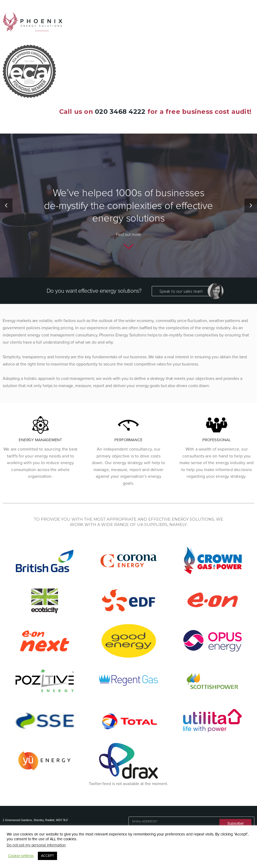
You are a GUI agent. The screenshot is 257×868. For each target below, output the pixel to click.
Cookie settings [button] (21, 856)
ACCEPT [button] (47, 856)
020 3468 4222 (120, 112)
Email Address (145, 821)
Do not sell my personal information (36, 845)
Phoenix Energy (33, 22)
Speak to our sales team (185, 291)
